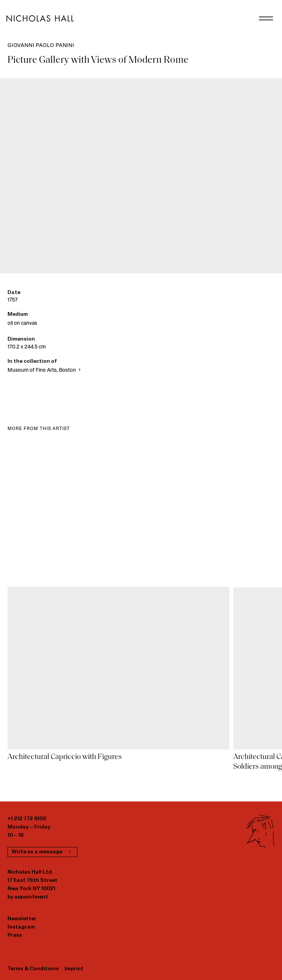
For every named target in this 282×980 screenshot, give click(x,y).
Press (15, 935)
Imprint (74, 969)
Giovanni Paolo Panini (41, 46)
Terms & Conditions (33, 969)
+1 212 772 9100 (27, 819)
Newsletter (22, 919)
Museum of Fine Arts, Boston (45, 370)
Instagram (21, 927)
